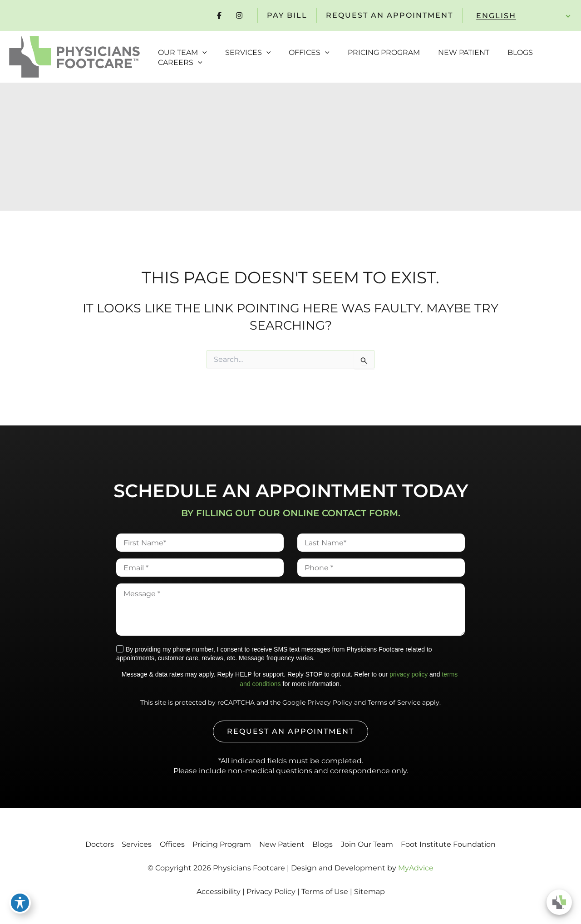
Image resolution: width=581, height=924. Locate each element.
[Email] (200, 568)
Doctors (80, 844)
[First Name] (200, 543)
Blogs (331, 844)
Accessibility (219, 892)
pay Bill (287, 15)
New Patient (285, 844)
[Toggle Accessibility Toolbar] (20, 904)
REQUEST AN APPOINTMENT (389, 15)
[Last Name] (381, 543)
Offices (164, 844)
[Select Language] (519, 16)
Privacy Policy (330, 702)
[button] (200, 47)
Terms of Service (394, 702)
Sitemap (369, 892)
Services (123, 844)
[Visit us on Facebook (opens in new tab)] (219, 15)
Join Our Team (381, 844)
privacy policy (409, 674)
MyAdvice (416, 868)
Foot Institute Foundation (468, 844)
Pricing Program (219, 844)
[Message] (290, 610)
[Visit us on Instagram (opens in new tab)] (239, 15)
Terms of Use (325, 892)
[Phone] (381, 568)
